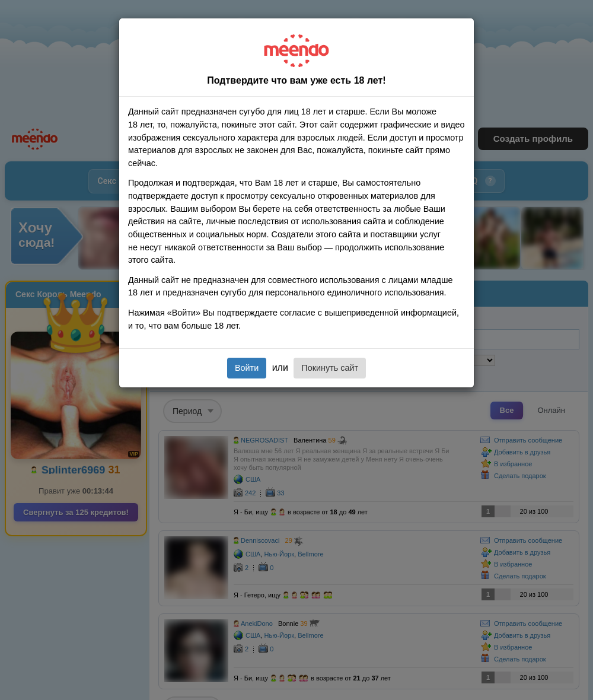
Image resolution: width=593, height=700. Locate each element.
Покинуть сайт (330, 368)
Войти (247, 368)
